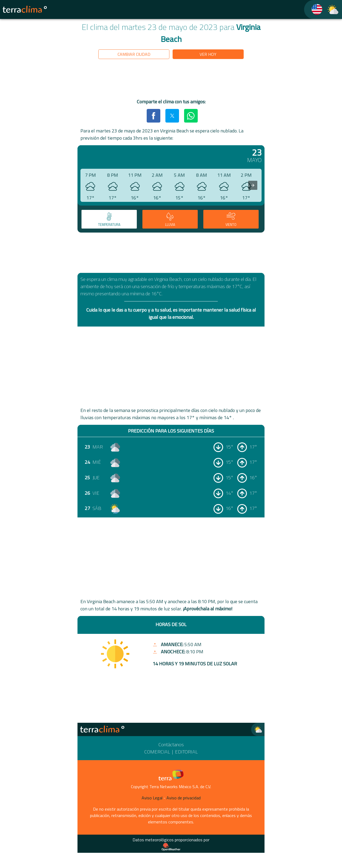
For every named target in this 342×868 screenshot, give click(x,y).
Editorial (186, 752)
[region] (171, 80)
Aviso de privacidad (184, 798)
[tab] (109, 219)
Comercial (157, 752)
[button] (153, 116)
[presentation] (253, 185)
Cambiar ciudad (134, 54)
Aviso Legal (152, 798)
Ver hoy (208, 54)
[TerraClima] (314, 9)
